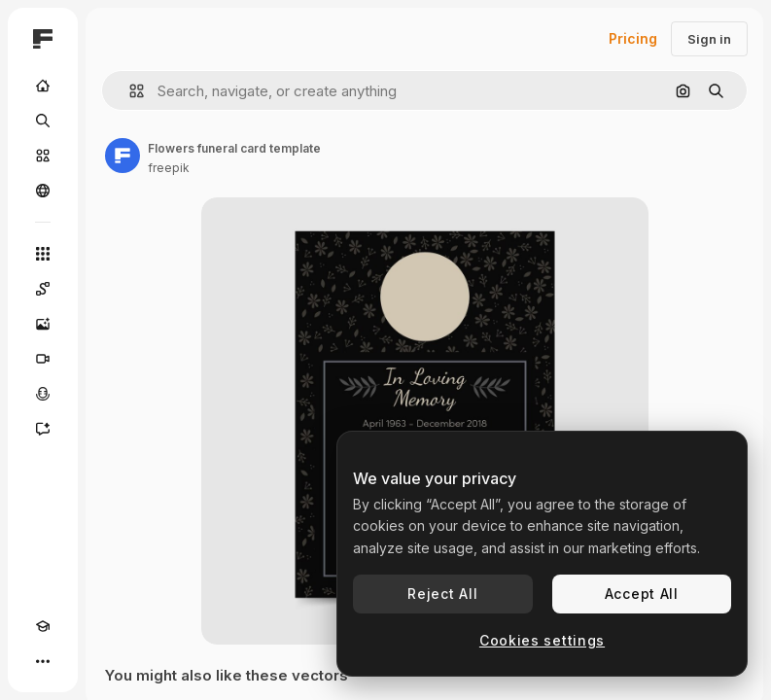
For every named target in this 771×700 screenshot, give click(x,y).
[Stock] (43, 156)
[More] (43, 661)
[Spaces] (43, 289)
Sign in (709, 39)
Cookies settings (542, 640)
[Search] (43, 121)
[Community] (43, 191)
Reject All (442, 594)
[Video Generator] (43, 359)
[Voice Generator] (43, 394)
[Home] (43, 86)
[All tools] (43, 254)
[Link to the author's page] (123, 156)
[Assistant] (43, 429)
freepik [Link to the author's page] (169, 168)
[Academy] (43, 626)
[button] (129, 91)
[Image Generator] (43, 324)
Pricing (633, 38)
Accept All (642, 594)
